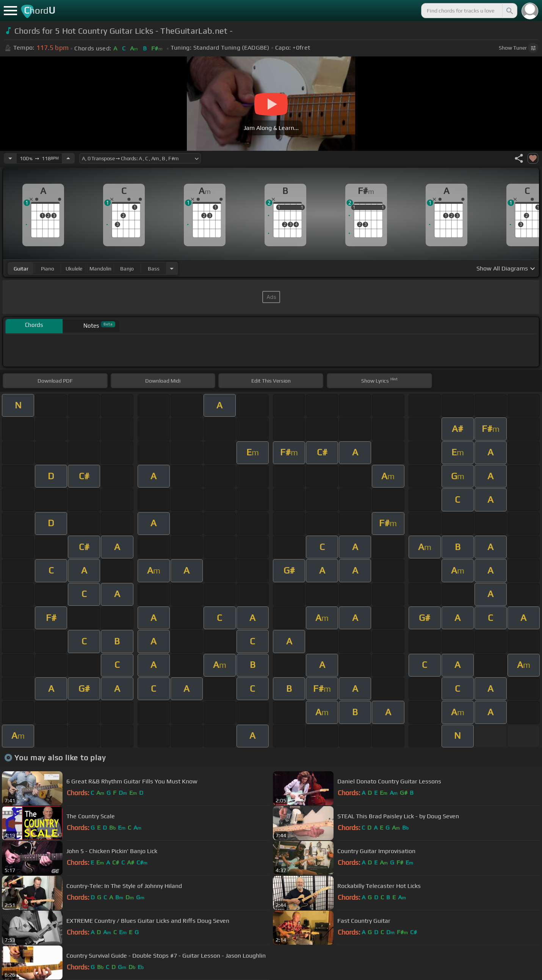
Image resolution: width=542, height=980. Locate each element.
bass (154, 269)
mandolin (100, 269)
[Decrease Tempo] (10, 158)
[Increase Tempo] (68, 158)
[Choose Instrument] (172, 268)
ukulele (74, 269)
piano (48, 269)
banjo (127, 269)
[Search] (509, 11)
